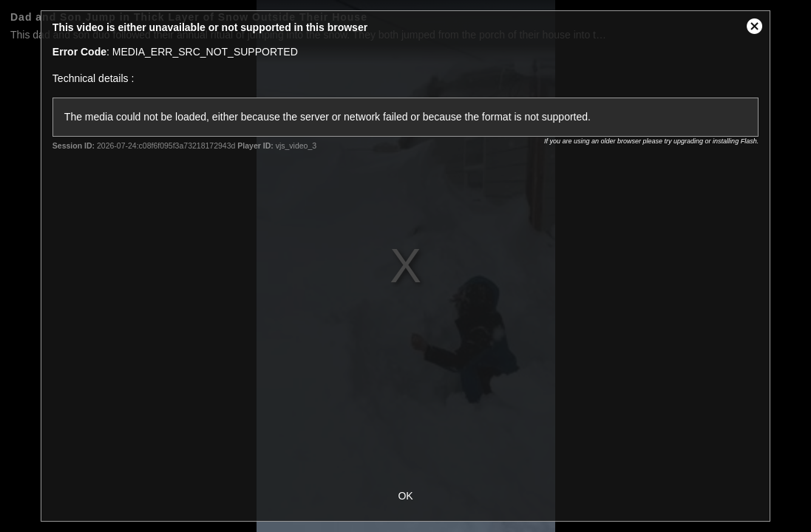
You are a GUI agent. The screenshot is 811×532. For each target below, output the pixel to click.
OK (405, 496)
